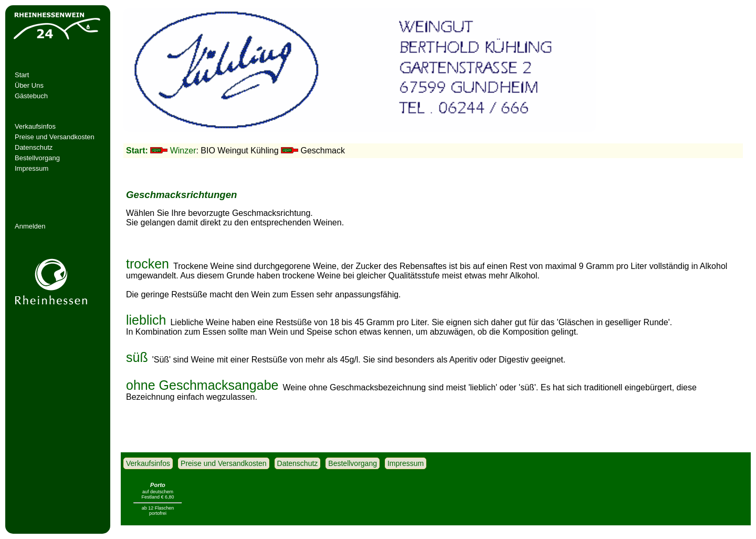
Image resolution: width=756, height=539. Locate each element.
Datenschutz (34, 147)
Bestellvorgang (37, 158)
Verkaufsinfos (35, 126)
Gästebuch (31, 96)
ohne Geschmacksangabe (202, 381)
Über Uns (29, 85)
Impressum (31, 168)
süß (137, 353)
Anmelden (30, 226)
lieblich (146, 316)
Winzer (183, 151)
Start (22, 75)
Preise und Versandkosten (55, 137)
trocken (148, 260)
